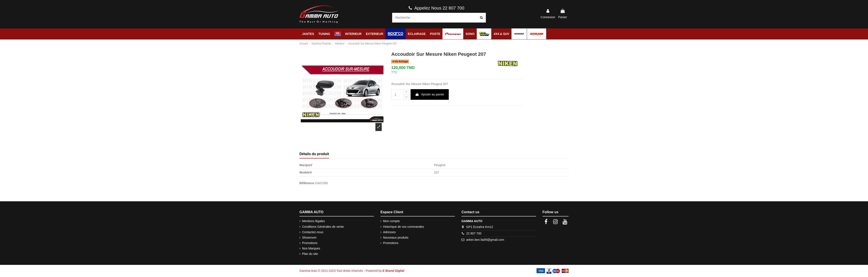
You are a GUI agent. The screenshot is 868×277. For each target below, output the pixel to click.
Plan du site (310, 254)
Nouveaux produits (396, 238)
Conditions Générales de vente (323, 227)
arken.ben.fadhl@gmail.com (485, 240)
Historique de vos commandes (403, 227)
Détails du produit (314, 154)
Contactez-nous (313, 232)
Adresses (389, 232)
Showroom (309, 238)
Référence (307, 183)
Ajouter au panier (430, 94)
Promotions (310, 243)
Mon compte (391, 221)
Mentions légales (313, 221)
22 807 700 (474, 233)
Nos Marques (311, 248)
